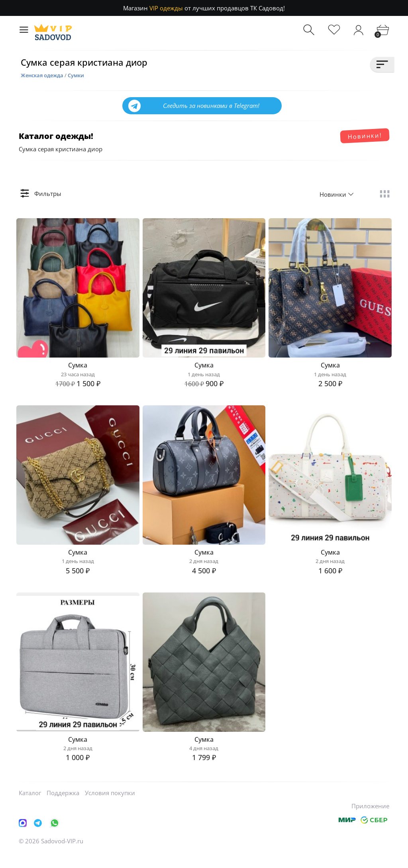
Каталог (30, 807)
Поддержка (63, 807)
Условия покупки (110, 807)
